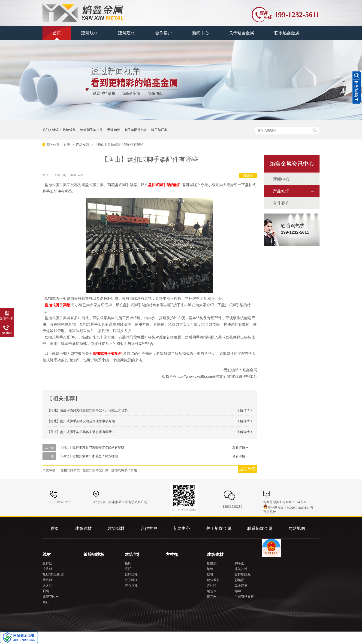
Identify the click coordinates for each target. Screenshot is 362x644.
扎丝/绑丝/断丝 (53, 574)
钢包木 (212, 591)
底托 (128, 569)
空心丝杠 (131, 580)
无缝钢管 (114, 130)
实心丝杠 (131, 586)
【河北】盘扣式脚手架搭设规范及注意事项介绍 (81, 421)
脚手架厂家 (159, 130)
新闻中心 (200, 33)
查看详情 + (240, 447)
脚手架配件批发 (136, 130)
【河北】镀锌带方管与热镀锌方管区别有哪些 (92, 447)
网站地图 (297, 528)
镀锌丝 (47, 563)
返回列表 (248, 176)
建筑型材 (116, 528)
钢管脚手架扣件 (91, 130)
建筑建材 (127, 33)
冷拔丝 (47, 569)
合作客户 (163, 33)
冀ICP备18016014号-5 (290, 502)
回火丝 (47, 580)
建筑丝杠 (133, 555)
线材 (47, 555)
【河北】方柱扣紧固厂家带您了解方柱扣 (89, 456)
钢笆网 (212, 597)
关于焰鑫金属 (241, 33)
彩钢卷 (239, 580)
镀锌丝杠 (131, 574)
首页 (57, 33)
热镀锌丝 (69, 130)
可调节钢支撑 (244, 597)
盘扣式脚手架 (70, 470)
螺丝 (238, 591)
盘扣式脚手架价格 (124, 470)
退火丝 (47, 586)
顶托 (128, 563)
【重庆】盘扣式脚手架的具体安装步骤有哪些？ (81, 432)
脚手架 (239, 563)
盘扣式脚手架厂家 (96, 470)
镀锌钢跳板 (94, 555)
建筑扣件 (241, 569)
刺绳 (46, 591)
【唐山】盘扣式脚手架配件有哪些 (119, 145)
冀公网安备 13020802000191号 (288, 508)
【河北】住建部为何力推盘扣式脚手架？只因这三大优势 (87, 410)
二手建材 (241, 586)
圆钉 (46, 602)
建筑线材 (90, 33)
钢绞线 (212, 563)
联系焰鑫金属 (287, 33)
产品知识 (83, 145)
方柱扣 (172, 555)
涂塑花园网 (51, 597)
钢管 (210, 569)
